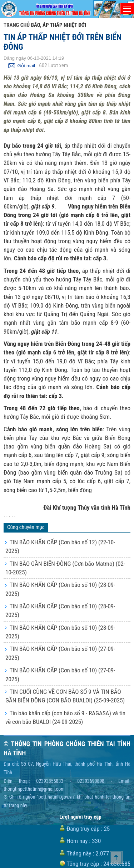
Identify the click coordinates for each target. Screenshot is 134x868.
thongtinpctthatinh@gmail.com (34, 789)
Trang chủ (17, 25)
